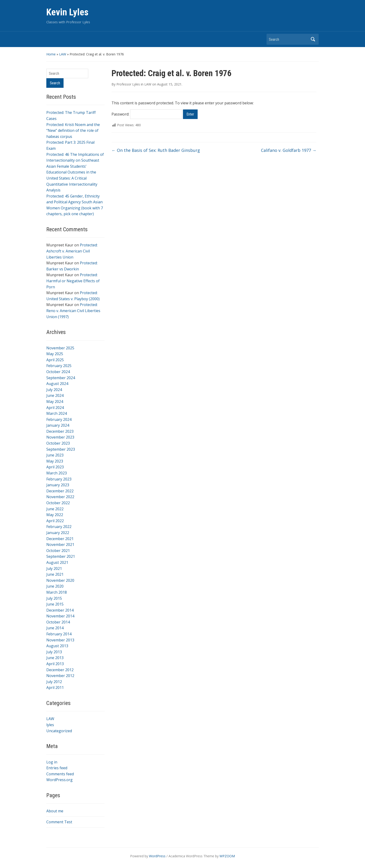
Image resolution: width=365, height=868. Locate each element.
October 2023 (58, 443)
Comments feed (60, 774)
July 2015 (54, 598)
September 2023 (61, 449)
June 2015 (55, 604)
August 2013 (57, 646)
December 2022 (60, 491)
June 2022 (55, 509)
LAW (63, 54)
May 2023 (55, 461)
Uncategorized (59, 731)
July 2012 (54, 682)
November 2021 (60, 545)
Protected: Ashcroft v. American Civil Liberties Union (72, 251)
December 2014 (60, 610)
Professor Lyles (128, 84)
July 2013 (54, 652)
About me (55, 811)
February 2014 (59, 634)
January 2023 (58, 485)
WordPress (157, 856)
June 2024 (55, 395)
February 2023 (59, 479)
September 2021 (61, 556)
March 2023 (57, 473)
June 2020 (55, 586)
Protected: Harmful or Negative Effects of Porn (73, 281)
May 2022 (55, 515)
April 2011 (55, 688)
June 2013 (55, 658)
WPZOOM (227, 856)
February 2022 (59, 527)
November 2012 (60, 676)
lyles (50, 725)
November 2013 (60, 640)
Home (51, 54)
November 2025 (60, 348)
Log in (52, 762)
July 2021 (54, 568)
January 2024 (58, 425)
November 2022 (60, 497)
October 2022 (58, 503)
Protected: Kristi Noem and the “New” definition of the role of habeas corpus (73, 131)
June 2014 (55, 628)
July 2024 (54, 390)
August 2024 (57, 384)
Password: (147, 114)
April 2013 (55, 664)
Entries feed (57, 768)
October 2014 (58, 622)
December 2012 (60, 670)
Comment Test (59, 822)
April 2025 (55, 360)
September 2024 (61, 378)
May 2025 (55, 354)
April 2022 (55, 521)
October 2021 (58, 551)
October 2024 (58, 372)
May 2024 (55, 402)
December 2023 (60, 431)
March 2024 (57, 413)
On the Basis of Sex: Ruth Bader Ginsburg (156, 150)
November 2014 (60, 616)
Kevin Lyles (67, 12)
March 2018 (57, 592)
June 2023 (55, 455)
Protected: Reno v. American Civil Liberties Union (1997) (73, 311)
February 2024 (59, 419)
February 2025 (59, 366)
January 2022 (58, 533)
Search (313, 39)
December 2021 (60, 539)
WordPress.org (59, 780)
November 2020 (60, 580)
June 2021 (55, 574)
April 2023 (55, 467)
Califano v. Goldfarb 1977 (289, 150)
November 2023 (60, 437)
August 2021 (57, 562)
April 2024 (55, 408)
